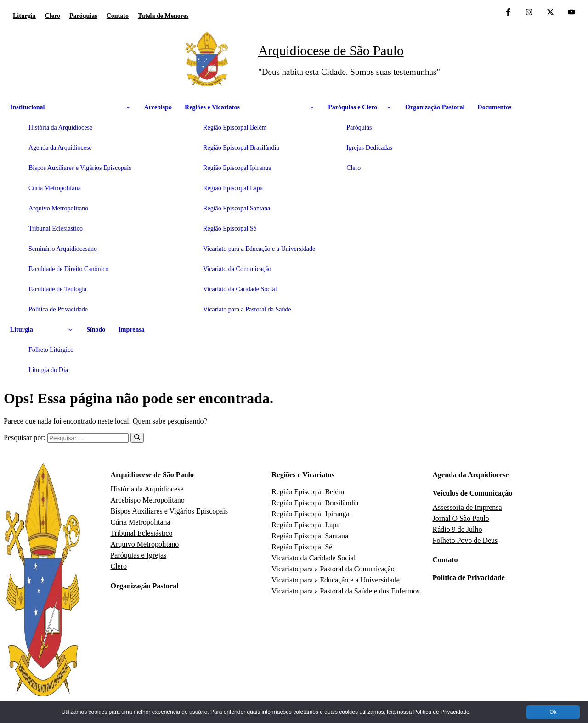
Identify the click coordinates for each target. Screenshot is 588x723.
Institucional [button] (71, 107)
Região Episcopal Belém (235, 127)
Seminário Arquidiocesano (63, 249)
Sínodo (96, 330)
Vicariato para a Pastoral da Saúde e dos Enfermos (345, 591)
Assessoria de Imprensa (467, 507)
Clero (53, 16)
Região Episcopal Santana (237, 208)
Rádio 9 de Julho (458, 529)
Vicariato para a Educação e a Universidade (259, 249)
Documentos (495, 107)
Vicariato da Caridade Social (240, 289)
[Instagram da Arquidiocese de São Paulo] (529, 13)
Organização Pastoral (435, 107)
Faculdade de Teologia (57, 289)
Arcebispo (158, 107)
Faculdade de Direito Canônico (69, 269)
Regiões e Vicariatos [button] (250, 107)
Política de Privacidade (58, 309)
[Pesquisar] (137, 438)
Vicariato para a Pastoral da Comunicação (333, 569)
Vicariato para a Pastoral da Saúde (247, 309)
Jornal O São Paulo (461, 518)
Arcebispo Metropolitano (147, 500)
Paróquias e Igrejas (138, 555)
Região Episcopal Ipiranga (237, 168)
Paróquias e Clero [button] (360, 107)
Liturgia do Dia (48, 370)
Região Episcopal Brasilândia (241, 148)
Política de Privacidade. (442, 712)
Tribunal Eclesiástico (56, 229)
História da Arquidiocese (60, 127)
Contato (118, 16)
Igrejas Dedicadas (369, 148)
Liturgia (24, 16)
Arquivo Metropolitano (58, 208)
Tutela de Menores (163, 16)
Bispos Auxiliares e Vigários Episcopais (80, 168)
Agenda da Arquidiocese (60, 148)
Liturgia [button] (42, 330)
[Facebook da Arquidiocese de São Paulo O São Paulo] (508, 13)
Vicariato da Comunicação (237, 269)
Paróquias (83, 16)
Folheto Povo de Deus (465, 540)
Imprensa (131, 330)
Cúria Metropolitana (55, 188)
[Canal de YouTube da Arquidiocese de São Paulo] (571, 13)
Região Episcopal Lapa (233, 188)
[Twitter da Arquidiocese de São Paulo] (550, 13)
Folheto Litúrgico (51, 350)
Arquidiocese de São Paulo (331, 50)
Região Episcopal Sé (230, 229)
